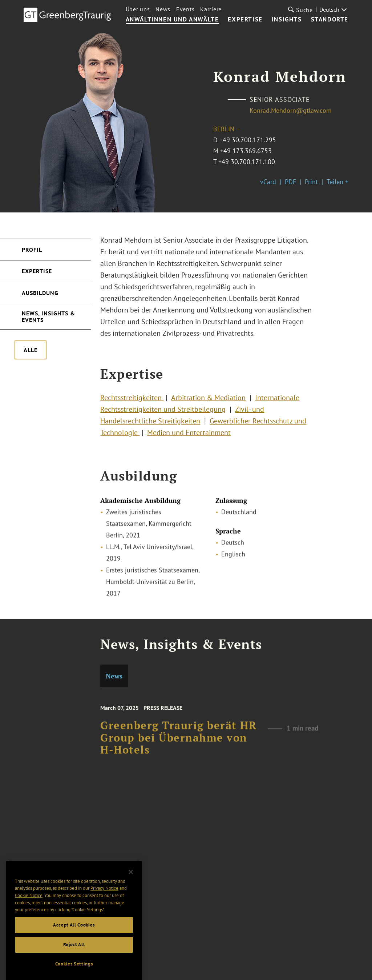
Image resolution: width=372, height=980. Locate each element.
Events (185, 9)
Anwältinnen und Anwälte (172, 20)
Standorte (330, 20)
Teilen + (337, 182)
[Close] (131, 884)
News (163, 9)
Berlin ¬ (226, 129)
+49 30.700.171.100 (247, 162)
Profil (32, 250)
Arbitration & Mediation (208, 402)
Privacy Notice (104, 900)
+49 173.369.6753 (246, 151)
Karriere (211, 9)
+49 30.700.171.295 (248, 140)
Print (311, 182)
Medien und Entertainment (189, 437)
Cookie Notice (29, 907)
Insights (287, 20)
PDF (290, 182)
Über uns (138, 9)
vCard (268, 182)
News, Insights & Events (48, 316)
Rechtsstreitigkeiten (132, 402)
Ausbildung (40, 293)
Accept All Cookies (74, 937)
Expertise (245, 20)
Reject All (74, 957)
